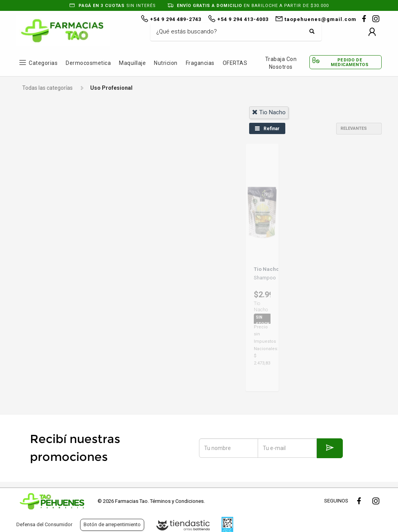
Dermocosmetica (88, 63)
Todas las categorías (47, 88)
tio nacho (269, 112)
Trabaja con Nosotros (281, 63)
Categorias (43, 63)
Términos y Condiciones (177, 501)
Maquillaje (132, 63)
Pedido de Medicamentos (350, 62)
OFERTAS (235, 63)
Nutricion (166, 63)
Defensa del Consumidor (44, 524)
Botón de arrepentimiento (112, 524)
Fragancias (200, 63)
